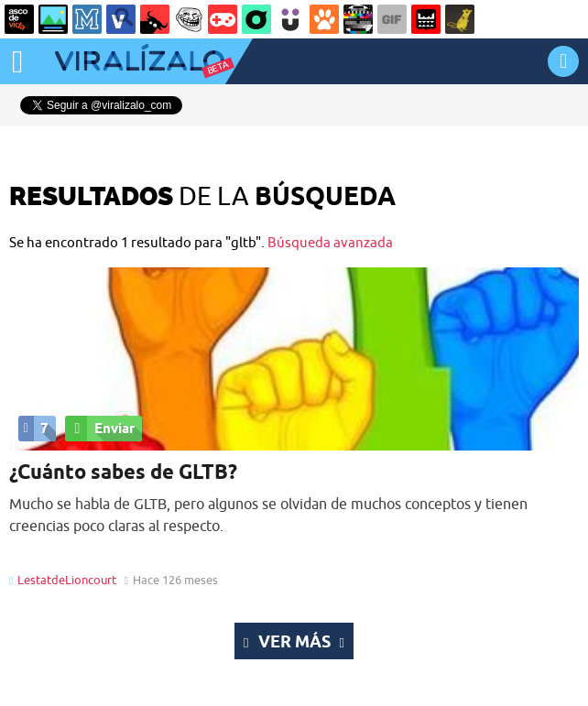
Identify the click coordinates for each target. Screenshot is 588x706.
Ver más (294, 641)
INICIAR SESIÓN (563, 61)
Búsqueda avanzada (330, 242)
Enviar (100, 429)
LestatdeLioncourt (67, 580)
